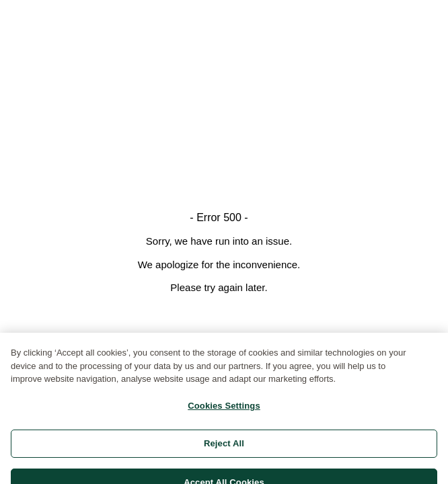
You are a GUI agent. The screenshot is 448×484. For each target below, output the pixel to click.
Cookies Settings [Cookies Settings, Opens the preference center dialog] (224, 411)
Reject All (224, 449)
